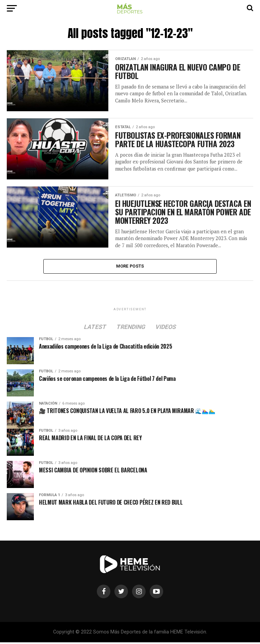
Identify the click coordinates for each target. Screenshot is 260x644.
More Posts (130, 268)
